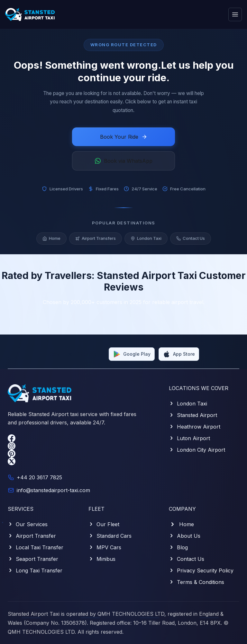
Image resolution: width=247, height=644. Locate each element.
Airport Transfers (96, 238)
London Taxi (146, 238)
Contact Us (191, 238)
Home (51, 238)
